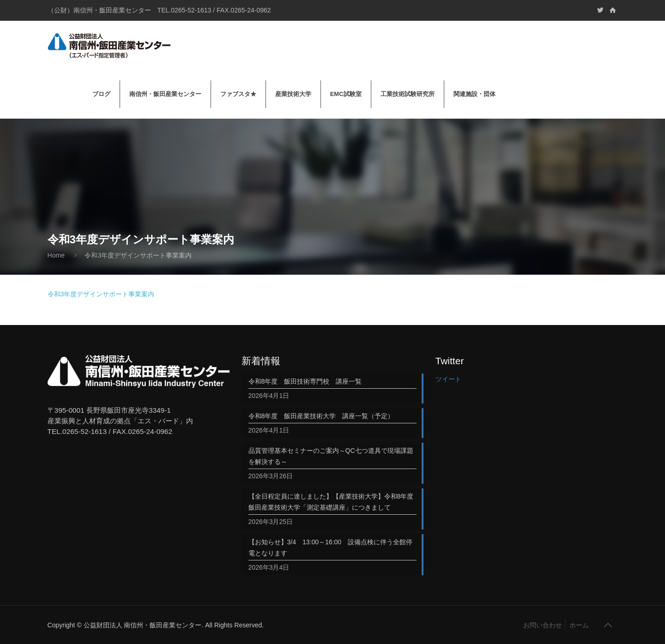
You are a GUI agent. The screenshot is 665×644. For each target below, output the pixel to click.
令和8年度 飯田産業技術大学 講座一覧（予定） (321, 416)
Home (56, 255)
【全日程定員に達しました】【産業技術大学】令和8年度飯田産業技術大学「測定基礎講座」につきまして (331, 502)
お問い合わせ (543, 625)
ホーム (579, 625)
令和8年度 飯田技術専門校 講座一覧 (305, 381)
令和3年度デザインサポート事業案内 (138, 255)
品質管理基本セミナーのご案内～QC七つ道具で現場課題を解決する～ (331, 456)
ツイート (448, 379)
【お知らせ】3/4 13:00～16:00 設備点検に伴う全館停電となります (331, 548)
